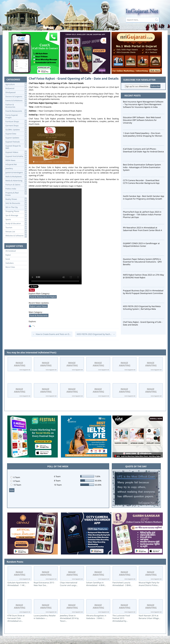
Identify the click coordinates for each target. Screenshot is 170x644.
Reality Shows (16, 199)
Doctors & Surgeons (16, 97)
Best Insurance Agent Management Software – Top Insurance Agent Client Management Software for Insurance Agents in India (143, 104)
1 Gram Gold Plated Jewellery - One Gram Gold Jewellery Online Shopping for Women (143, 134)
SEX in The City (16, 207)
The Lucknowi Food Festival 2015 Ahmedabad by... (121, 618)
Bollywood (16, 89)
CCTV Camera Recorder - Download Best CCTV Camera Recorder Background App (141, 182)
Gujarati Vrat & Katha (16, 156)
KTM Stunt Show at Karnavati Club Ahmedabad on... (16, 618)
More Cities (10, 267)
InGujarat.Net (16, 165)
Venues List (16, 232)
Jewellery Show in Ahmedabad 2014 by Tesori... (69, 618)
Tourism (16, 228)
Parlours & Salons (16, 185)
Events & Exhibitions (16, 101)
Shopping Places (16, 211)
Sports (16, 220)
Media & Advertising (16, 181)
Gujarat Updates (16, 138)
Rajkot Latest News (38, 306)
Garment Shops (16, 126)
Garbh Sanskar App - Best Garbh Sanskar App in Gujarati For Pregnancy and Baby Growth (144, 197)
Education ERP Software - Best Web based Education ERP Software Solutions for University (142, 120)
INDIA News (16, 160)
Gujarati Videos (16, 152)
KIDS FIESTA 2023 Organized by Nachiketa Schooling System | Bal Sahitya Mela (142, 308)
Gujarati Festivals (16, 142)
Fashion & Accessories (16, 106)
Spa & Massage (16, 215)
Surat (8, 259)
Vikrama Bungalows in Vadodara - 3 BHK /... (96, 617)
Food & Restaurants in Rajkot (43, 297)
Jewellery (16, 169)
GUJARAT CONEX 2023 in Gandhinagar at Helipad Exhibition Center (141, 245)
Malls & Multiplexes (16, 177)
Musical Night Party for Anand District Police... (149, 584)
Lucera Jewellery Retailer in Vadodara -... (45, 617)
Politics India (16, 189)
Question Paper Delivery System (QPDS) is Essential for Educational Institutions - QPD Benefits (142, 262)
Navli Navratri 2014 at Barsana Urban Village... (150, 617)
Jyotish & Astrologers (16, 173)
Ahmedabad (11, 251)
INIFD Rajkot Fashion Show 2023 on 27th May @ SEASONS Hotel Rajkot (144, 276)
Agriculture (16, 84)
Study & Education (16, 224)
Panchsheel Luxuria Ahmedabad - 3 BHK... (122, 584)
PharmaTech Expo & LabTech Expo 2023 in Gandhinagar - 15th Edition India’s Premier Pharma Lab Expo (142, 215)
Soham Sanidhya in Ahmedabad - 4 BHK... (96, 584)
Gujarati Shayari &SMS (16, 147)
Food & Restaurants (16, 111)
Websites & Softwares (16, 236)
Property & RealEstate (16, 194)
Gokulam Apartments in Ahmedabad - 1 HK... (18, 584)
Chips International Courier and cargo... (69, 584)
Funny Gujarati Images (16, 116)
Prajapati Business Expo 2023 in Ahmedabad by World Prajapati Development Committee (143, 292)
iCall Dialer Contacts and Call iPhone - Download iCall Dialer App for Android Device (144, 150)
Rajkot (8, 255)
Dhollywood (16, 93)
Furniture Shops (16, 122)
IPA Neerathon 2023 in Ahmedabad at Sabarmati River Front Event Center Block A (143, 229)
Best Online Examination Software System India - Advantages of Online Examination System (142, 167)
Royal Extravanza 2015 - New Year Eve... (44, 584)
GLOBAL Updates (16, 130)
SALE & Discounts (16, 203)
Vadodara (10, 263)
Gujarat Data (16, 134)
